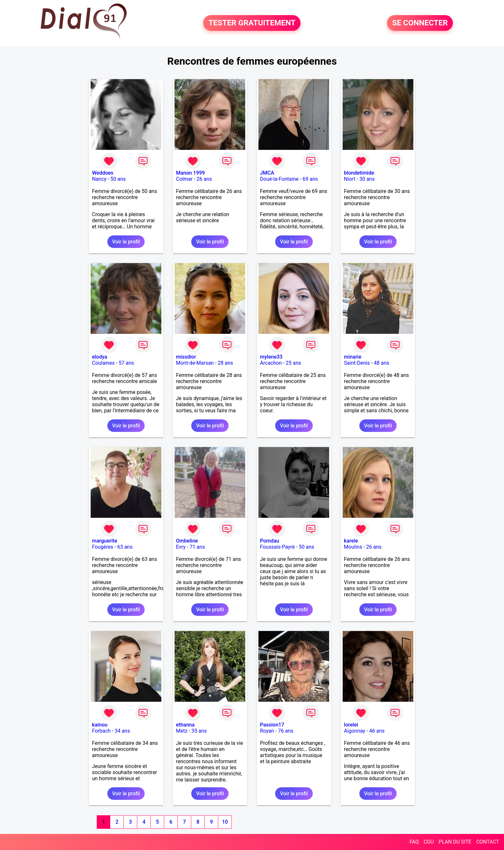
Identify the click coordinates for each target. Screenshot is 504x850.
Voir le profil (126, 242)
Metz (182, 731)
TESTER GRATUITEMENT (252, 23)
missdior (186, 357)
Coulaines (103, 363)
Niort (350, 179)
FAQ (414, 842)
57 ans (126, 363)
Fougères (103, 547)
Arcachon (271, 363)
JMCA (267, 173)
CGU (429, 842)
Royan (267, 731)
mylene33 (271, 357)
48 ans (382, 363)
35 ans (199, 731)
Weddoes (103, 173)
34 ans (122, 731)
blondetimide (359, 173)
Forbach (101, 731)
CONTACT (488, 842)
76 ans (286, 731)
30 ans (367, 179)
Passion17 (272, 725)
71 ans (197, 547)
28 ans (225, 363)
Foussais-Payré (277, 547)
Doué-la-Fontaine (279, 179)
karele (351, 541)
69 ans (310, 179)
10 (225, 822)
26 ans (204, 179)
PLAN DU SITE (455, 842)
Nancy (99, 179)
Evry (181, 547)
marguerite (104, 541)
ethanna (185, 725)
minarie (353, 357)
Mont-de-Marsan (195, 363)
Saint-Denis (357, 363)
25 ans (293, 363)
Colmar (184, 179)
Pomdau (270, 541)
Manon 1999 (191, 173)
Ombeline (187, 541)
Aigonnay (355, 731)
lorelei (351, 725)
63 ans (125, 547)
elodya (99, 357)
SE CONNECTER (420, 23)
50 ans (118, 179)
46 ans (377, 731)
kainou (100, 725)
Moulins (353, 547)
